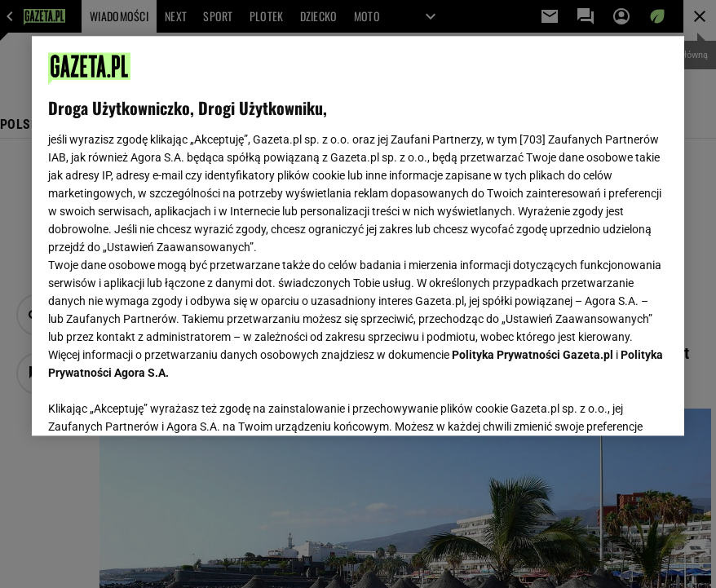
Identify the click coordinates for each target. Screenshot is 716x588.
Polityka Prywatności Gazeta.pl (533, 355)
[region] (358, 236)
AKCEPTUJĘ (613, 404)
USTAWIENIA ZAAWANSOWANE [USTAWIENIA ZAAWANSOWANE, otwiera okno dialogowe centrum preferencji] (155, 403)
